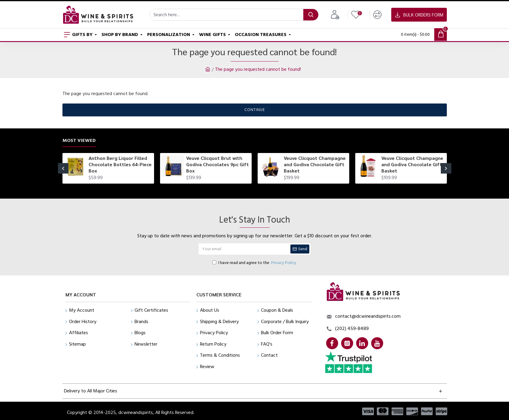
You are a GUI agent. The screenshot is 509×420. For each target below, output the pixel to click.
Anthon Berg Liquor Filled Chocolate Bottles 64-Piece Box (120, 164)
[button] (63, 168)
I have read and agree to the (255, 263)
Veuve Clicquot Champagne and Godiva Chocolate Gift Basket (315, 164)
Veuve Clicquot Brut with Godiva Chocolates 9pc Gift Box (218, 164)
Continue (255, 110)
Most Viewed (79, 141)
